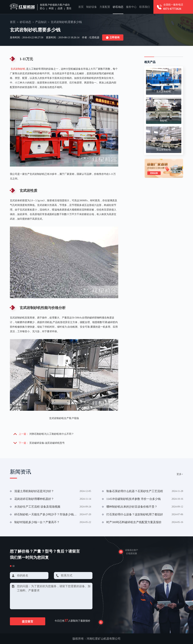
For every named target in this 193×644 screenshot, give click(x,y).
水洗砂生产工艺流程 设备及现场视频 (37, 507)
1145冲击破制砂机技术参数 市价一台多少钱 (134, 499)
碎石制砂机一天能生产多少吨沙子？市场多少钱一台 (46, 514)
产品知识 (41, 22)
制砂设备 (92, 7)
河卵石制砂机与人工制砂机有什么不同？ (52, 434)
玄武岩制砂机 (18, 69)
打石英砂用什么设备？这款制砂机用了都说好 (135, 514)
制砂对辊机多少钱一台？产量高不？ (37, 522)
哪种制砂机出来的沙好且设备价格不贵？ (132, 507)
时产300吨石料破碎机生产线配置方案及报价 (134, 522)
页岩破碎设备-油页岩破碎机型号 (47, 443)
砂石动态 (118, 7)
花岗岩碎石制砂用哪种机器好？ (34, 499)
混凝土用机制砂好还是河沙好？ (34, 491)
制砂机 (164, 121)
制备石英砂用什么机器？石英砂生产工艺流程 (135, 491)
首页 (81, 7)
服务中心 (131, 7)
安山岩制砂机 (164, 150)
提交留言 (28, 622)
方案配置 (105, 7)
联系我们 (145, 7)
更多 (180, 474)
